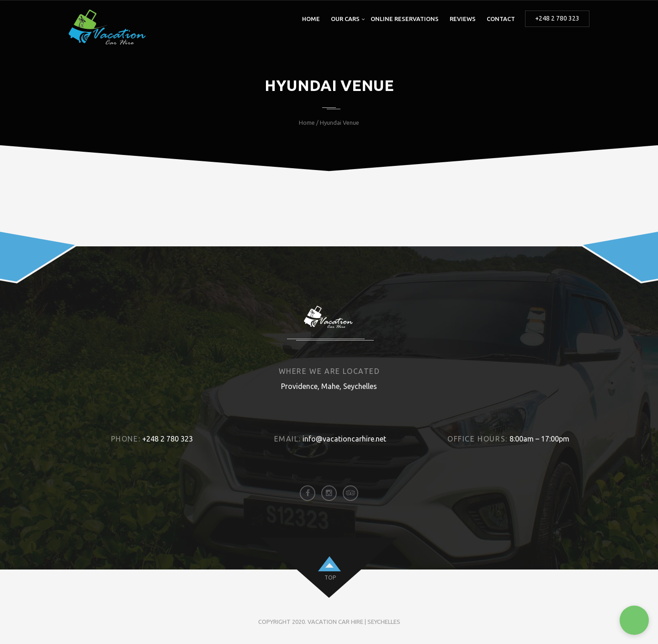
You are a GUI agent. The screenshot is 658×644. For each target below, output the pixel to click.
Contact (501, 19)
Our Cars (345, 19)
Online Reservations (405, 19)
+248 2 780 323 (557, 18)
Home (311, 19)
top (330, 577)
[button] (634, 620)
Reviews (463, 19)
